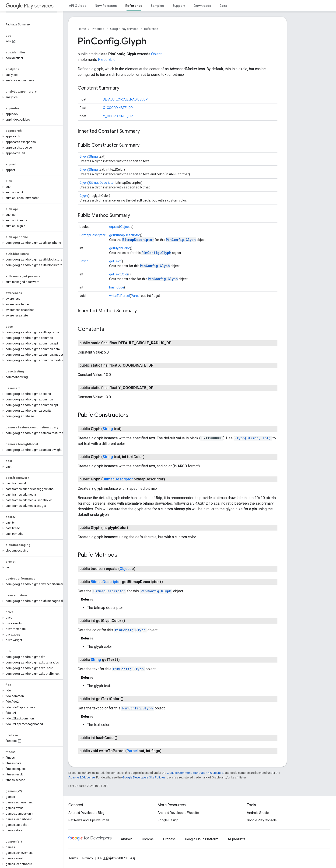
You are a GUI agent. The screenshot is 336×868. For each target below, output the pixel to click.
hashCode (117, 287)
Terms (73, 858)
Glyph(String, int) (253, 438)
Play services (30, 6)
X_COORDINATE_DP (118, 108)
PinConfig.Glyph (181, 240)
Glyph (84, 156)
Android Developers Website (178, 813)
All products (236, 839)
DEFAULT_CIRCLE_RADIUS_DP (125, 99)
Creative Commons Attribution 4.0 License (195, 773)
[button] (30, 58)
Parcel (136, 296)
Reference (151, 29)
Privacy (88, 858)
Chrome (148, 839)
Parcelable (107, 60)
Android (127, 839)
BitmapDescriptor (102, 183)
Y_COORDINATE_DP (118, 116)
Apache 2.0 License (82, 777)
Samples (157, 6)
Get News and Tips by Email (89, 820)
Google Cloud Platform (202, 839)
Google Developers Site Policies (144, 777)
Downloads (202, 6)
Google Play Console (262, 820)
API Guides (78, 6)
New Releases (106, 6)
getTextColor (119, 274)
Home (82, 29)
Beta (223, 6)
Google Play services (124, 29)
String (93, 156)
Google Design (168, 820)
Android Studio (258, 813)
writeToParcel (119, 296)
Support (179, 6)
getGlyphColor (120, 248)
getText (115, 261)
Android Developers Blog (86, 813)
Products (98, 29)
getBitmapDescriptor (125, 235)
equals (114, 227)
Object (156, 54)
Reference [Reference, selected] (134, 6)
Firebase (169, 839)
